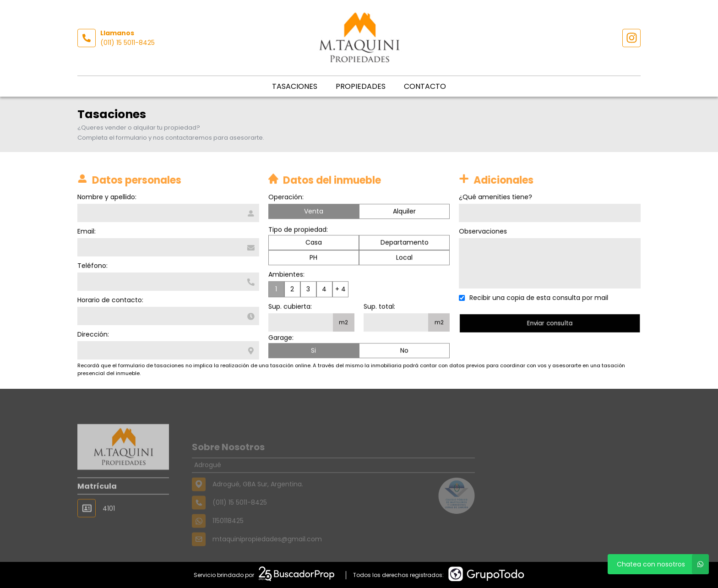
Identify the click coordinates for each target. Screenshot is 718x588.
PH (313, 258)
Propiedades (361, 86)
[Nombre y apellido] (167, 213)
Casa (314, 243)
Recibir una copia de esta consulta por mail (540, 298)
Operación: (286, 198)
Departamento (405, 243)
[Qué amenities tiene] (551, 213)
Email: (86, 231)
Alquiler (404, 212)
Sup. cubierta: (290, 307)
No (404, 351)
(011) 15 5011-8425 (128, 43)
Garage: (281, 338)
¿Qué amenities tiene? (497, 197)
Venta (314, 212)
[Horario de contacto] (167, 316)
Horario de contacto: (109, 300)
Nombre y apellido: (106, 197)
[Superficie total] (396, 323)
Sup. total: (379, 307)
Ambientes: (286, 275)
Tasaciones (295, 86)
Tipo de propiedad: (298, 230)
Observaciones (484, 231)
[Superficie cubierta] (301, 323)
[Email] (167, 247)
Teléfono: (92, 266)
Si (313, 351)
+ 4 (340, 290)
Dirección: (92, 334)
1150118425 (228, 533)
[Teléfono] (167, 282)
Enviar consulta (551, 323)
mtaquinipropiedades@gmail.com (267, 551)
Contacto (425, 86)
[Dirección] (167, 350)
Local (404, 258)
